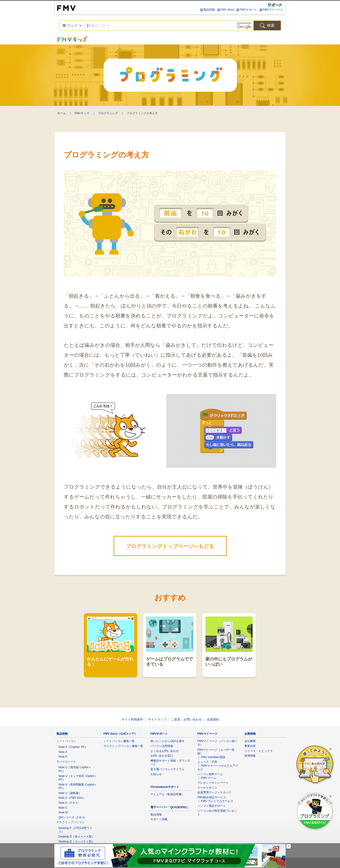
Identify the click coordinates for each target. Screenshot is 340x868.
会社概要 (250, 741)
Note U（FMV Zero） (72, 798)
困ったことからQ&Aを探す (168, 741)
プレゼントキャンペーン (213, 783)
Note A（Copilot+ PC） (73, 747)
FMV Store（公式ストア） (120, 734)
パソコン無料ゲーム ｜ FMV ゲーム (210, 776)
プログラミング (108, 113)
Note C (63, 808)
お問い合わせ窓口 (162, 756)
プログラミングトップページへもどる (170, 546)
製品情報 (209, 10)
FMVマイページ (273, 10)
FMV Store (227, 10)
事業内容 (250, 746)
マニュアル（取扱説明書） (167, 794)
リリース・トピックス (259, 751)
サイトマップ (157, 719)
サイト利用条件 (132, 719)
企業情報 (250, 734)
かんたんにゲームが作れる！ (110, 642)
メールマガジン (207, 788)
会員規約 (213, 719)
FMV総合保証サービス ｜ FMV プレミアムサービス (215, 799)
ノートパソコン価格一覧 (119, 741)
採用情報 (250, 756)
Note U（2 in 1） (69, 803)
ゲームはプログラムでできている (170, 642)
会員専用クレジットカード (214, 792)
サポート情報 (159, 819)
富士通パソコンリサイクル (167, 769)
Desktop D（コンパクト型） (76, 842)
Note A (63, 752)
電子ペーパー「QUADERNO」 (170, 807)
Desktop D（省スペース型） (76, 837)
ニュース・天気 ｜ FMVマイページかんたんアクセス (218, 766)
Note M (63, 812)
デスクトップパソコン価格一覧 (123, 746)
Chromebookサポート (165, 787)
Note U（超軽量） (70, 793)
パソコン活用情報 (162, 746)
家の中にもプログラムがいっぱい (229, 642)
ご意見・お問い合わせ (187, 719)
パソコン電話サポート (212, 806)
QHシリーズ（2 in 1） (73, 817)
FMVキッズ (82, 113)
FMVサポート (248, 10)
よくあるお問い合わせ (165, 751)
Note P (63, 757)
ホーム (62, 113)
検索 (267, 26)
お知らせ (156, 774)
